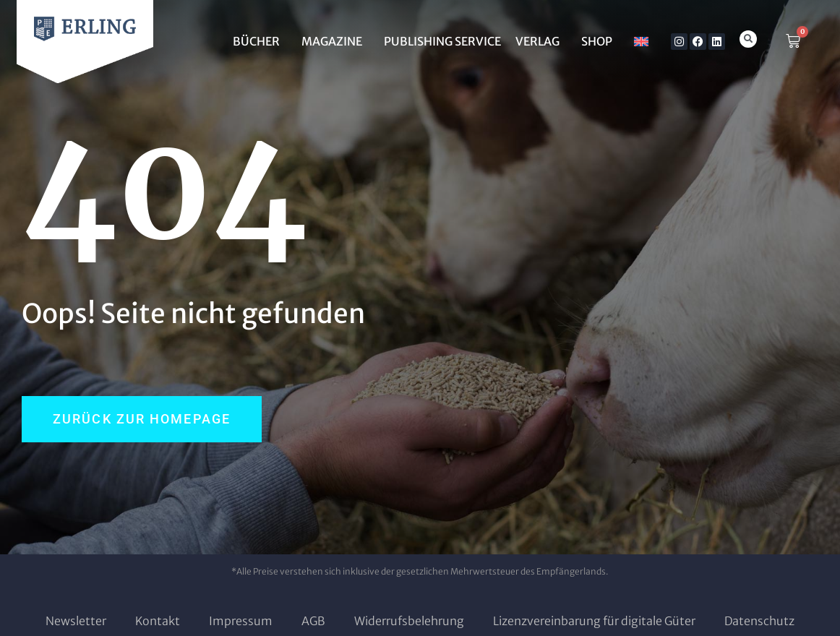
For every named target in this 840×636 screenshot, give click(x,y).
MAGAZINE (335, 41)
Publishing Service (442, 41)
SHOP (600, 41)
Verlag (541, 41)
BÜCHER (260, 41)
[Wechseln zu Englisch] (641, 41)
